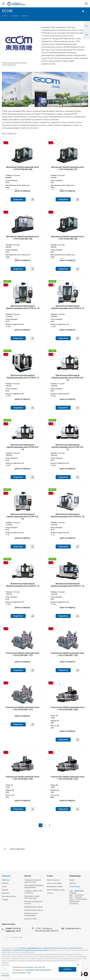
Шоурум (5, 890)
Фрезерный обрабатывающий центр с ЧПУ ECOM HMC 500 (23, 238)
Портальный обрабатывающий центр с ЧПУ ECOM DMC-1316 (23, 708)
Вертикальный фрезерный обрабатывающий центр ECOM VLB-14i (22, 447)
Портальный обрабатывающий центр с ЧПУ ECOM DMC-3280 (68, 708)
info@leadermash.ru (73, 928)
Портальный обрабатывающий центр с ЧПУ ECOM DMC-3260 (23, 778)
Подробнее (18, 199)
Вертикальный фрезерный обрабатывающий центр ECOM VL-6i (23, 377)
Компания (6, 876)
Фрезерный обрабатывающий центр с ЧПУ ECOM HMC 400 (68, 238)
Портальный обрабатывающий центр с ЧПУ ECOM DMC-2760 (68, 778)
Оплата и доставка (54, 883)
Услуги (50, 876)
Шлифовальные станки (33, 907)
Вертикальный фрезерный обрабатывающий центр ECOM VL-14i (22, 585)
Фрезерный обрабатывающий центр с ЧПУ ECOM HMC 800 (23, 168)
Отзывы (5, 900)
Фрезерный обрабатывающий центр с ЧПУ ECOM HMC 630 (68, 168)
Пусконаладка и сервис (56, 890)
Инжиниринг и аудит (55, 886)
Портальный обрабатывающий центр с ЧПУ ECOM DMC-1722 (23, 654)
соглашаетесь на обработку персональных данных (30, 950)
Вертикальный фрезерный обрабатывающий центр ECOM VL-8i (68, 307)
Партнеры (6, 880)
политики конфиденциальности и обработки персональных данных (44, 948)
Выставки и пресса (9, 896)
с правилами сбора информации (37, 970)
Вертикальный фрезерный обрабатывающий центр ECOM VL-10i (22, 307)
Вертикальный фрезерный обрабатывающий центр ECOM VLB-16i (67, 378)
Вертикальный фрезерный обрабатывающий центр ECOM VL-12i (67, 585)
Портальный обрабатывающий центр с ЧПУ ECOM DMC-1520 (68, 654)
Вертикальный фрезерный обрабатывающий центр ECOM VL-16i (67, 515)
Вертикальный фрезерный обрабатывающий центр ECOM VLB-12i (67, 447)
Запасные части (31, 919)
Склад (4, 886)
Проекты (5, 883)
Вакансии (6, 893)
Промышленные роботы (34, 910)
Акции (72, 880)
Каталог (28, 876)
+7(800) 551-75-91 (13, 931)
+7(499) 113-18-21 (13, 929)
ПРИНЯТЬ (67, 969)
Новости (73, 883)
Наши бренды (75, 886)
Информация (75, 876)
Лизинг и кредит (53, 880)
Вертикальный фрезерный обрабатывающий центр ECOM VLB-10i (22, 517)
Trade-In (50, 893)
